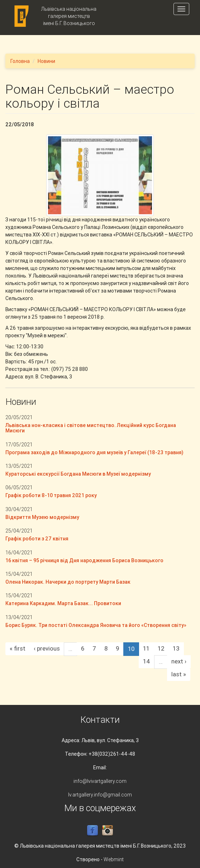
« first (18, 648)
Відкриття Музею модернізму (42, 517)
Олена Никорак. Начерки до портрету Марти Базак (68, 582)
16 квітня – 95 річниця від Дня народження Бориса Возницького (84, 560)
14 (147, 661)
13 (176, 648)
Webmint (114, 859)
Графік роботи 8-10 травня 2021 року (51, 495)
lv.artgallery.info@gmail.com (100, 795)
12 (161, 648)
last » (179, 674)
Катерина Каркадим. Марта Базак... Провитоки (65, 603)
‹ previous (47, 648)
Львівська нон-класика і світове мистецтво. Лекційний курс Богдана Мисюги (91, 428)
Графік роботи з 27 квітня (37, 539)
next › (179, 661)
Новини (46, 61)
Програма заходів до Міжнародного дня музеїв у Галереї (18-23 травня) (94, 452)
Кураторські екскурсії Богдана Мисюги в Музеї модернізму (78, 474)
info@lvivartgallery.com (100, 781)
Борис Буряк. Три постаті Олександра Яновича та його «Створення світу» (96, 625)
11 (146, 648)
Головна (20, 61)
